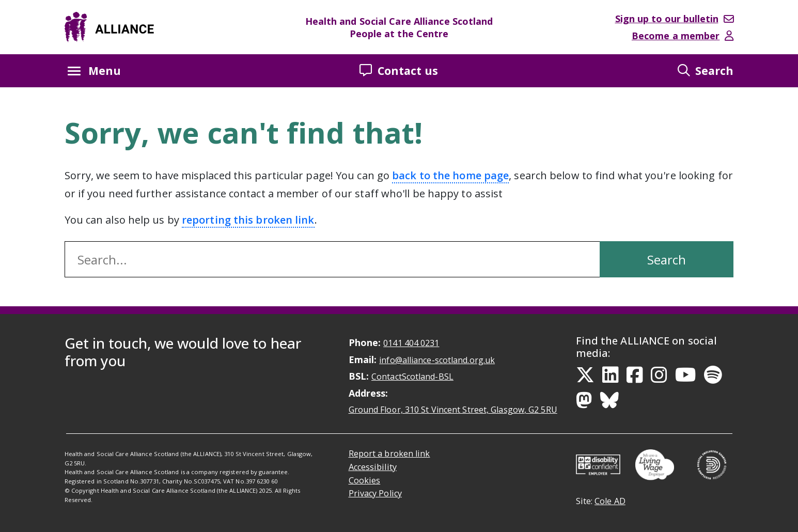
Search (706, 71)
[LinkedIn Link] (611, 375)
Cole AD (610, 501)
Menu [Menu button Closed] (94, 71)
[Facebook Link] (635, 375)
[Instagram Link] (659, 375)
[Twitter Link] (585, 375)
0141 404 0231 (411, 343)
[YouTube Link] (686, 375)
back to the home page (450, 175)
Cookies (365, 480)
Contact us (399, 71)
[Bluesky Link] (609, 400)
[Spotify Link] (713, 375)
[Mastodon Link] (584, 400)
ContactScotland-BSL (412, 377)
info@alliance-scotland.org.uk (437, 360)
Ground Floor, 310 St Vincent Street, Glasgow (453, 410)
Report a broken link (389, 453)
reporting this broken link (248, 220)
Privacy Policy (375, 493)
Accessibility (373, 467)
